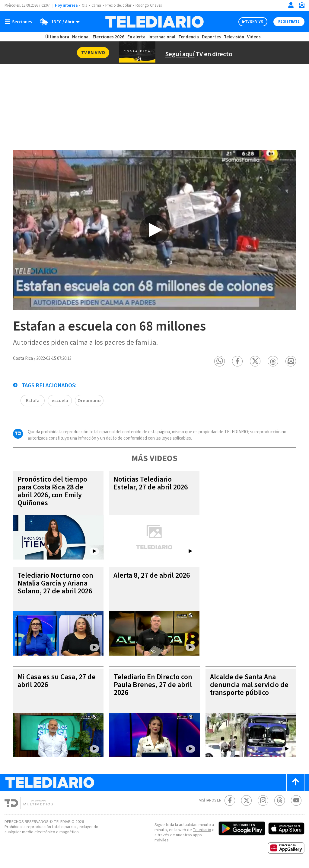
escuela (60, 401)
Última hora (57, 37)
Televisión (234, 37)
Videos (254, 37)
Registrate (289, 22)
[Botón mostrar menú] (20, 22)
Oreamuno (89, 401)
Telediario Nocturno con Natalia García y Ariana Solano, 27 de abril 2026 (55, 583)
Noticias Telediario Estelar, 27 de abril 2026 (151, 483)
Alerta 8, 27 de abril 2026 (152, 575)
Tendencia (189, 37)
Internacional (162, 37)
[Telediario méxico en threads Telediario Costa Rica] (280, 800)
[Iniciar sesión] (291, 5)
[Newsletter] (301, 6)
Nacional (81, 37)
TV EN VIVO (254, 22)
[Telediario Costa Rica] (154, 22)
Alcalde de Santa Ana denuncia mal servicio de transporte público (249, 685)
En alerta (136, 37)
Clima (96, 5)
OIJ (84, 5)
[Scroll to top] (295, 782)
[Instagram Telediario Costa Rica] (263, 800)
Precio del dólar (118, 5)
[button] (220, 361)
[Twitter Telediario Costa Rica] (246, 800)
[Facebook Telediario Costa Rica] (230, 800)
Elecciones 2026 (108, 37)
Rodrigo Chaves (149, 5)
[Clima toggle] (58, 22)
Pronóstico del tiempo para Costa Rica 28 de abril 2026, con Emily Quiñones (52, 491)
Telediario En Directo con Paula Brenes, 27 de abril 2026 (153, 685)
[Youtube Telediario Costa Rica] (296, 800)
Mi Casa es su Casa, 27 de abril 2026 (57, 681)
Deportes (211, 37)
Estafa (33, 401)
